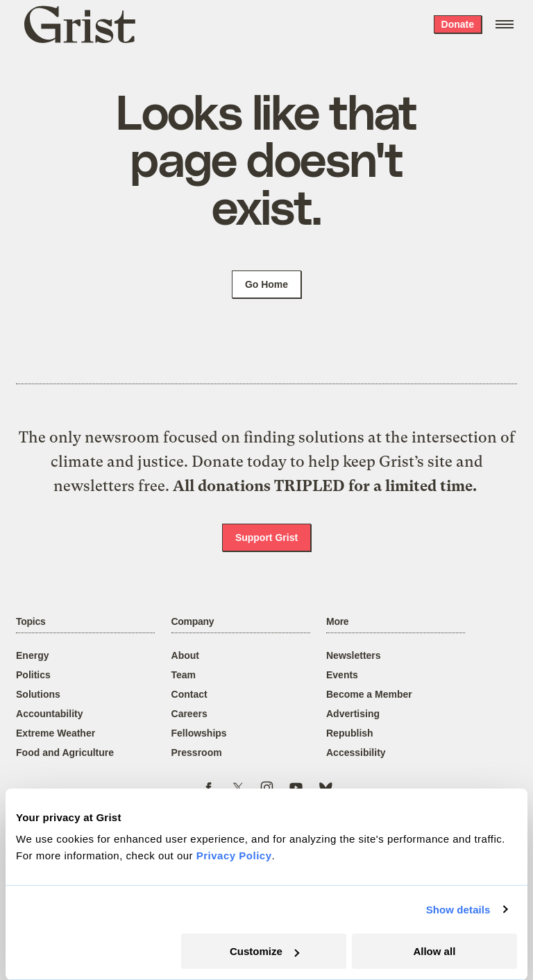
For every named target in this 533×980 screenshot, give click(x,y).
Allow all (434, 951)
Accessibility (356, 753)
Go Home (266, 284)
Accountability (49, 714)
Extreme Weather (56, 733)
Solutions (38, 694)
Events (342, 675)
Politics (33, 675)
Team (184, 675)
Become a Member (369, 694)
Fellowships (199, 733)
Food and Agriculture (65, 753)
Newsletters (354, 655)
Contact (189, 694)
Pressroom (197, 753)
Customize (264, 951)
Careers (189, 714)
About (185, 655)
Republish (350, 733)
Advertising (353, 714)
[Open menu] (505, 24)
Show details (458, 910)
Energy (32, 655)
